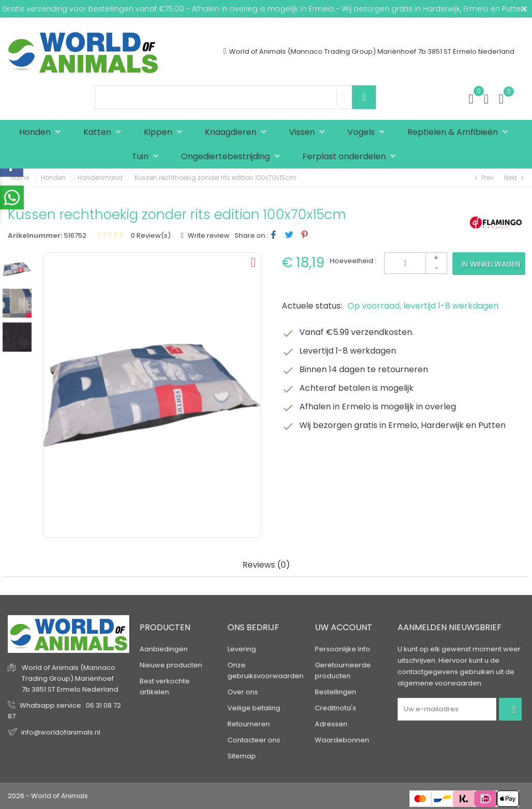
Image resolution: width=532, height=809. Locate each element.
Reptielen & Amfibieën (460, 133)
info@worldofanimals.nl (61, 732)
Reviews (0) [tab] (266, 565)
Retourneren (249, 724)
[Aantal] (416, 263)
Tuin (148, 157)
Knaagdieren (238, 133)
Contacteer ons (254, 740)
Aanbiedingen (164, 649)
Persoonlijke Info (343, 649)
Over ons (243, 692)
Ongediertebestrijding (233, 157)
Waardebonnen (342, 740)
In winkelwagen (491, 264)
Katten (105, 133)
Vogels (369, 133)
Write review (208, 235)
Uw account (344, 627)
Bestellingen (336, 692)
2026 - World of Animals (48, 796)
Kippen (165, 133)
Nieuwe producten (171, 665)
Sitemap (242, 756)
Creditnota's (336, 708)
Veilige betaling (254, 708)
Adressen (331, 724)
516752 (75, 235)
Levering (242, 649)
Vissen (309, 133)
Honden (42, 133)
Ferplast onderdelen (352, 157)
